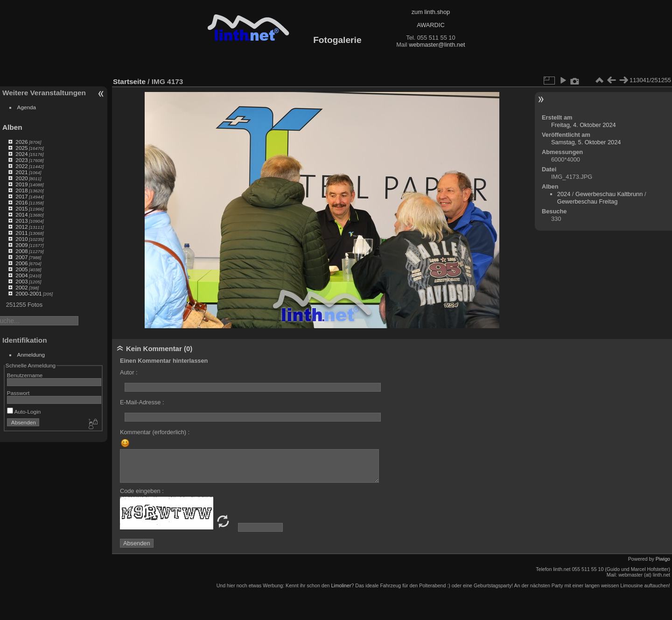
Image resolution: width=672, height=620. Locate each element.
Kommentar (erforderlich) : (155, 432)
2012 (21, 227)
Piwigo (663, 559)
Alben (12, 127)
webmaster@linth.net (437, 45)
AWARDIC (430, 25)
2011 (21, 233)
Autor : (129, 372)
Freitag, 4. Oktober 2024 (584, 125)
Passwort (18, 393)
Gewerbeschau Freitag (587, 201)
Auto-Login (24, 412)
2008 (21, 251)
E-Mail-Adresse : (142, 402)
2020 (21, 178)
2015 (21, 208)
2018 (21, 190)
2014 (21, 215)
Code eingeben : (142, 491)
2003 (21, 281)
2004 (21, 275)
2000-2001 (28, 293)
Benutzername (25, 375)
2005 (21, 269)
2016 (21, 202)
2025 (21, 148)
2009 (21, 245)
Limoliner (341, 585)
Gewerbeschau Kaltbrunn (609, 194)
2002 (21, 287)
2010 (21, 239)
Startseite (129, 81)
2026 (21, 142)
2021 (21, 172)
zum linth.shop (431, 12)
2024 (21, 154)
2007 (21, 257)
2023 (21, 160)
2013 (21, 221)
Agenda (27, 107)
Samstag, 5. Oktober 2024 (586, 142)
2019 (21, 184)
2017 (21, 196)
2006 (21, 263)
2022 (21, 166)
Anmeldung (31, 355)
